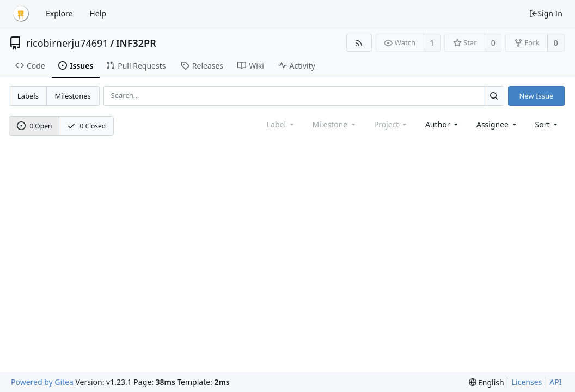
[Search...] (494, 96)
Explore (59, 13)
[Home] (21, 14)
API (555, 382)
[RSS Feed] (359, 43)
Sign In (546, 13)
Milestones (73, 96)
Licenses (527, 382)
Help (98, 13)
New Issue (536, 96)
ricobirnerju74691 (67, 43)
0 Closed (87, 126)
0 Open (35, 126)
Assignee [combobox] (497, 124)
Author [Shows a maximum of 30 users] (442, 124)
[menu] (548, 124)
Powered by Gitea (42, 382)
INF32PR (136, 43)
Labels (28, 96)
